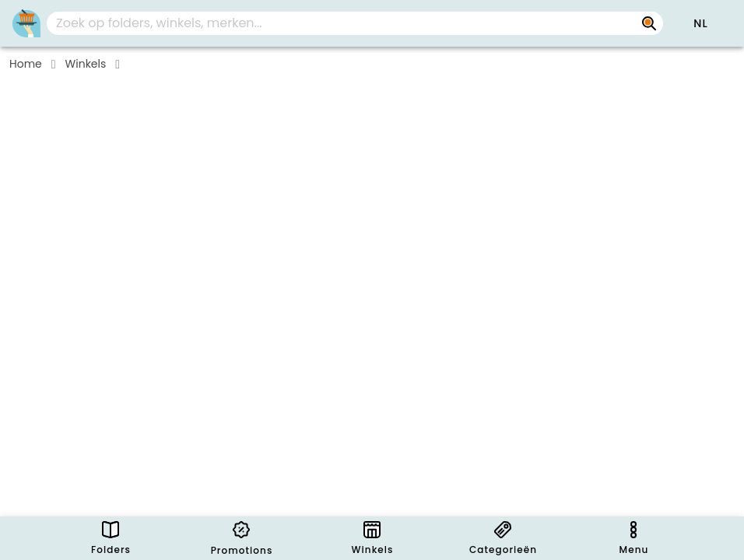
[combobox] (355, 23)
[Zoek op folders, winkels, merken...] (649, 23)
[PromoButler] (26, 23)
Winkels (86, 64)
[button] (700, 23)
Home (26, 64)
